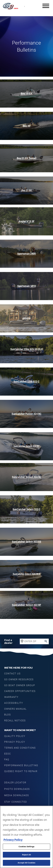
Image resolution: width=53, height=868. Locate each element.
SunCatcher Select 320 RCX (27, 574)
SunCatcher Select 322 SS (27, 542)
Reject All (27, 855)
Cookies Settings (26, 847)
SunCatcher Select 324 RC (27, 446)
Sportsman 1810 (27, 286)
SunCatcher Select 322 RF (26, 605)
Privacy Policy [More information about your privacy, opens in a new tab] (13, 840)
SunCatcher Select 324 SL (26, 477)
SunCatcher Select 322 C (27, 509)
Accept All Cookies (26, 863)
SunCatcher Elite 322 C (26, 381)
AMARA (26, 318)
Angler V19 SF (27, 221)
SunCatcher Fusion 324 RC (27, 414)
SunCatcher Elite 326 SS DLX (26, 349)
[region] (26, 837)
